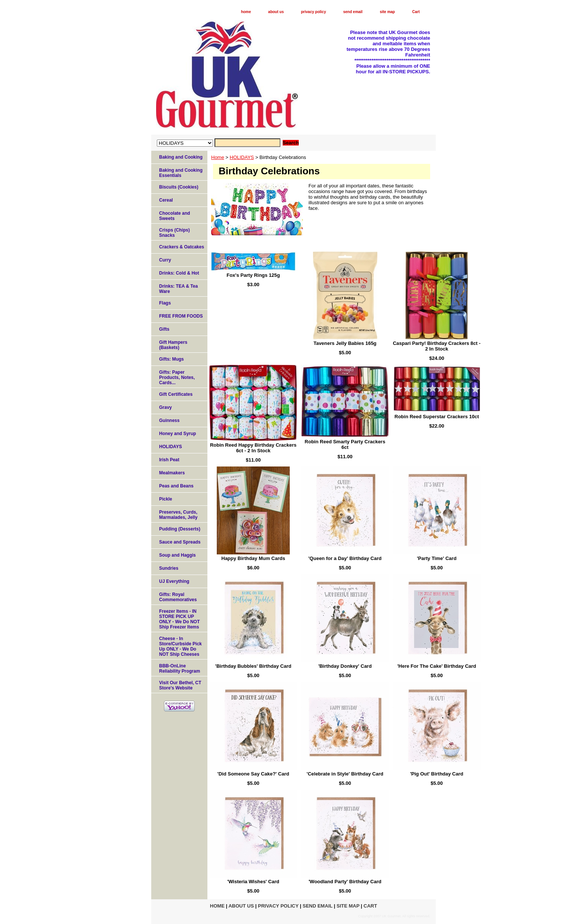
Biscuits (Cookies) (179, 187)
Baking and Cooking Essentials (181, 173)
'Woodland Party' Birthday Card (345, 882)
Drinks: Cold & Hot (179, 273)
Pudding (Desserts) (180, 529)
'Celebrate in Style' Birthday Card (345, 774)
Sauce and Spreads (180, 542)
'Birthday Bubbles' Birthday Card (253, 666)
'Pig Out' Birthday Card (437, 774)
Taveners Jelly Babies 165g (345, 343)
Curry (165, 260)
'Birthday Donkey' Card (345, 666)
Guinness (169, 420)
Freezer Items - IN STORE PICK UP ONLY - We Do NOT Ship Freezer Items (179, 619)
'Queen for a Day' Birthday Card (345, 558)
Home (218, 157)
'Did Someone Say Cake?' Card (253, 774)
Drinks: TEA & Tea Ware (178, 289)
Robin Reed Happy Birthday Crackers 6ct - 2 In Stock (253, 448)
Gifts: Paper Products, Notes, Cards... (177, 377)
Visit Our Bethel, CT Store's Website (180, 685)
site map (387, 12)
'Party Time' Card (437, 558)
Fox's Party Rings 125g (253, 275)
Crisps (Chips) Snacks (174, 233)
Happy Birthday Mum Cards (253, 558)
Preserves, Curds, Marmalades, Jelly (178, 515)
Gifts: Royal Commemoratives (178, 597)
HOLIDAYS (242, 157)
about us (276, 12)
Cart (416, 12)
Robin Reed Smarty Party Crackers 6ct (345, 444)
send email (353, 12)
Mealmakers (172, 473)
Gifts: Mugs (171, 359)
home (246, 12)
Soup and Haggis (177, 555)
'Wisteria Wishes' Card (253, 882)
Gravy (165, 407)
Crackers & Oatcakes (182, 247)
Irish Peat (169, 460)
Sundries (169, 568)
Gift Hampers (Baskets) (173, 345)
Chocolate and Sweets (175, 216)
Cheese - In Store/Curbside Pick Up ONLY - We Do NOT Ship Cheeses (180, 646)
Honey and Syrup (178, 434)
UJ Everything (174, 581)
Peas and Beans (176, 486)
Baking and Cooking (181, 157)
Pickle (166, 499)
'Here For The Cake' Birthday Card (437, 666)
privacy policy (314, 12)
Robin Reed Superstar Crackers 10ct (437, 417)
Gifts (164, 329)
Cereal (166, 200)
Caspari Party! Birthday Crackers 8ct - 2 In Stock (437, 346)
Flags (165, 303)
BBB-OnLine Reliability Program (180, 668)
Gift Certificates (176, 394)
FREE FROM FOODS (181, 316)
